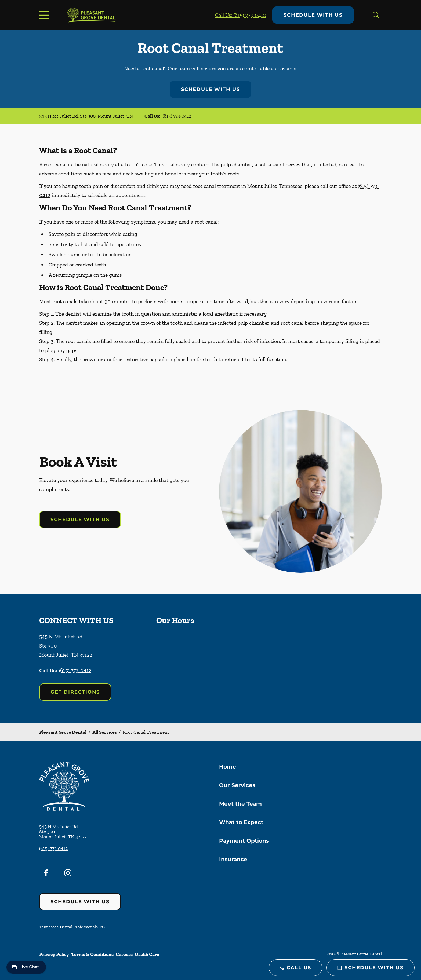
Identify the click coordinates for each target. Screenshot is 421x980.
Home (228, 767)
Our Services (237, 785)
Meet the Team (240, 804)
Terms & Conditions (92, 954)
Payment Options (244, 841)
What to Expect (241, 822)
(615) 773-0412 (177, 116)
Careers (124, 954)
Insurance (233, 859)
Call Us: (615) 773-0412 (240, 15)
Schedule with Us (313, 15)
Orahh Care (147, 954)
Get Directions (75, 692)
